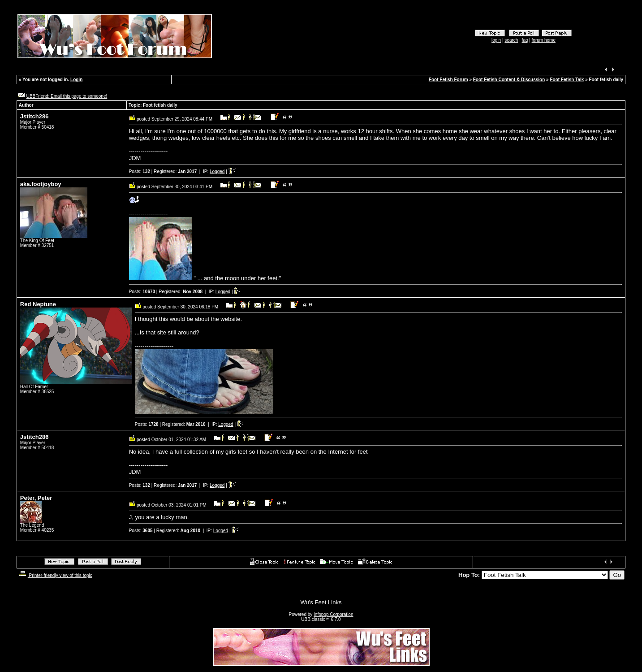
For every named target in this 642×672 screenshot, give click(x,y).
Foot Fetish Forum (448, 80)
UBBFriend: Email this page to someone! (67, 96)
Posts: (140, 171)
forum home (544, 40)
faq (525, 40)
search (511, 40)
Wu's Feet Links (321, 602)
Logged (217, 171)
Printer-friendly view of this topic (55, 575)
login (496, 40)
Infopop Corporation (333, 614)
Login (76, 80)
